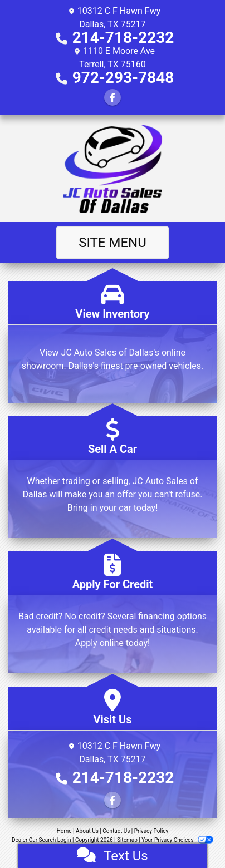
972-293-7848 (123, 78)
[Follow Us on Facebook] (113, 98)
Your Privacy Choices (177, 840)
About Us (87, 831)
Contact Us (116, 831)
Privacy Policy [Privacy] (151, 831)
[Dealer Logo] (113, 169)
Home (64, 831)
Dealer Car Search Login (41, 840)
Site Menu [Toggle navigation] (113, 243)
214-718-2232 (123, 38)
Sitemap (127, 840)
